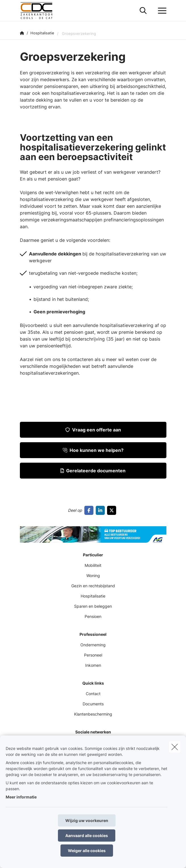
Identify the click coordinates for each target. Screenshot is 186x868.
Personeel (93, 655)
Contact (93, 694)
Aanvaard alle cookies (87, 835)
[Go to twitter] (113, 510)
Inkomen (93, 665)
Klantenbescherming (93, 714)
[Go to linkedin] (101, 510)
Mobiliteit (93, 565)
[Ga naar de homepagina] (40, 11)
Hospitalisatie (93, 596)
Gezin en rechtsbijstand (93, 586)
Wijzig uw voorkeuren (87, 820)
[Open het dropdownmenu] (161, 11)
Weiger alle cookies (87, 851)
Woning (93, 575)
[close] (175, 747)
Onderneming (93, 645)
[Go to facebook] (90, 510)
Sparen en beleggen (93, 606)
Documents (93, 704)
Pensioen (93, 616)
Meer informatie (21, 797)
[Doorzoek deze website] (143, 11)
